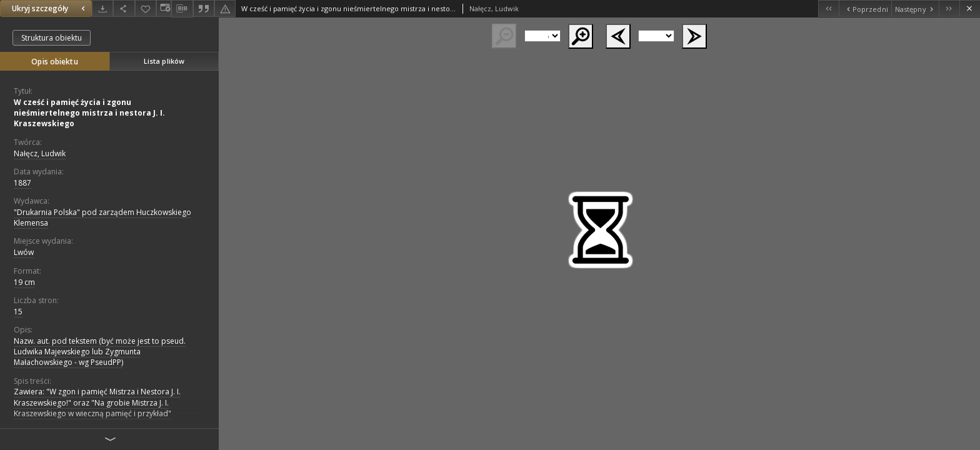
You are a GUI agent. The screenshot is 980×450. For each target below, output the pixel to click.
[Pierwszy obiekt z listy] (828, 8)
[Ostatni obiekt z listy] (949, 8)
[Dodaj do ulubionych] (146, 8)
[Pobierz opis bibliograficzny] (182, 9)
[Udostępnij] (124, 8)
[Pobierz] (102, 8)
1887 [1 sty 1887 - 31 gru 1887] (22, 183)
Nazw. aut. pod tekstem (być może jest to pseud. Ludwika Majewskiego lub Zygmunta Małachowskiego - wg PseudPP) (100, 352)
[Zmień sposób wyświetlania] (164, 8)
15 (18, 312)
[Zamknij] (970, 8)
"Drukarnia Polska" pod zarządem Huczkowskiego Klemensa (102, 217)
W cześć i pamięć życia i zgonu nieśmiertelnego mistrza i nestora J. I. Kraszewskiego (89, 113)
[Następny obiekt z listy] (915, 8)
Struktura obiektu (52, 38)
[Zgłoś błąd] (225, 8)
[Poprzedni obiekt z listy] (865, 8)
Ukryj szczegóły (50, 8)
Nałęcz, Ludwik (40, 153)
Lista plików (164, 61)
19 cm (24, 282)
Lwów (24, 252)
